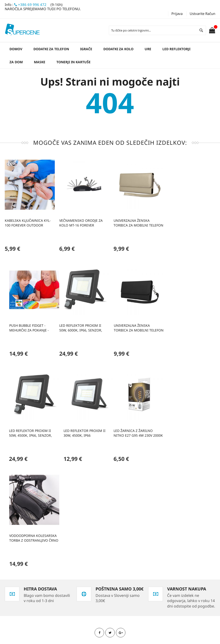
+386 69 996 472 (30, 5)
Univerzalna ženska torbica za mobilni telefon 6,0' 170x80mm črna (83, 326)
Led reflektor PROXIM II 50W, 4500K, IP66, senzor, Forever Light (134, 326)
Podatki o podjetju (26, 586)
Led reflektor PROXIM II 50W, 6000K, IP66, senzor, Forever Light (26, 326)
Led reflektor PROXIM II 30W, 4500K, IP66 (187, 326)
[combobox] (157, 30)
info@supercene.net (99, 587)
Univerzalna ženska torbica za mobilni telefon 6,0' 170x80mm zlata (137, 222)
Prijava (177, 14)
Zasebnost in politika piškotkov (36, 554)
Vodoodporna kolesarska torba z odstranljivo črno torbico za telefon (83, 430)
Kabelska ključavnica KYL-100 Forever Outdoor (28, 222)
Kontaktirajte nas (25, 570)
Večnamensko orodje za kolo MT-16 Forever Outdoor (80, 222)
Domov (16, 49)
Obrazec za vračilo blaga (31, 594)
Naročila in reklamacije (30, 562)
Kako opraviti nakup (28, 578)
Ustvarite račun (202, 14)
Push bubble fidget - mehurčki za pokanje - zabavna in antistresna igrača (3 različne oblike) (189, 222)
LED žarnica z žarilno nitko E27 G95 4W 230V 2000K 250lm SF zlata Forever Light (29, 430)
